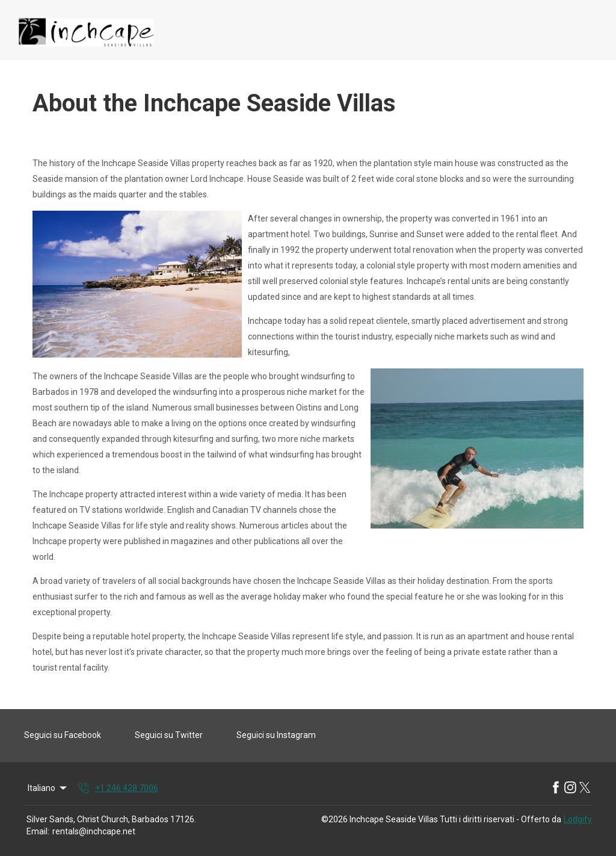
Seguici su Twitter (169, 735)
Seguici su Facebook (63, 735)
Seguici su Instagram (276, 735)
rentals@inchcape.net (94, 831)
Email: (38, 831)
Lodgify (578, 819)
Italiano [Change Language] (48, 788)
